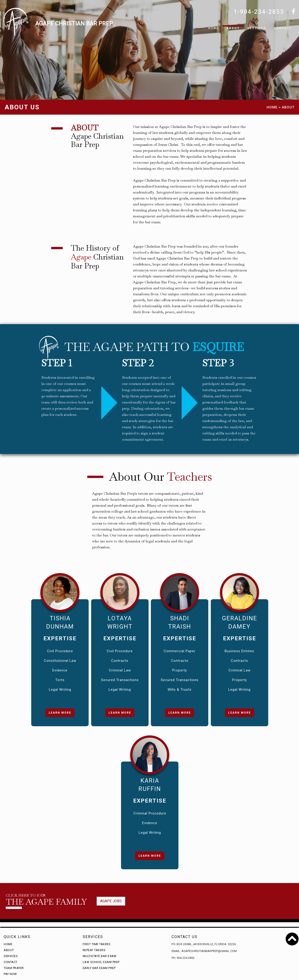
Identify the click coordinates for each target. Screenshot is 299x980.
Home (214, 28)
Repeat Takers (94, 950)
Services (11, 956)
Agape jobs (111, 901)
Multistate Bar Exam (100, 956)
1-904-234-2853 (259, 12)
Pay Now (10, 974)
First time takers (97, 944)
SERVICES (257, 28)
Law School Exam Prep (101, 962)
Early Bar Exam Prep (99, 968)
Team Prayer (14, 968)
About (233, 28)
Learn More (60, 713)
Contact (283, 28)
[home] (58, 26)
